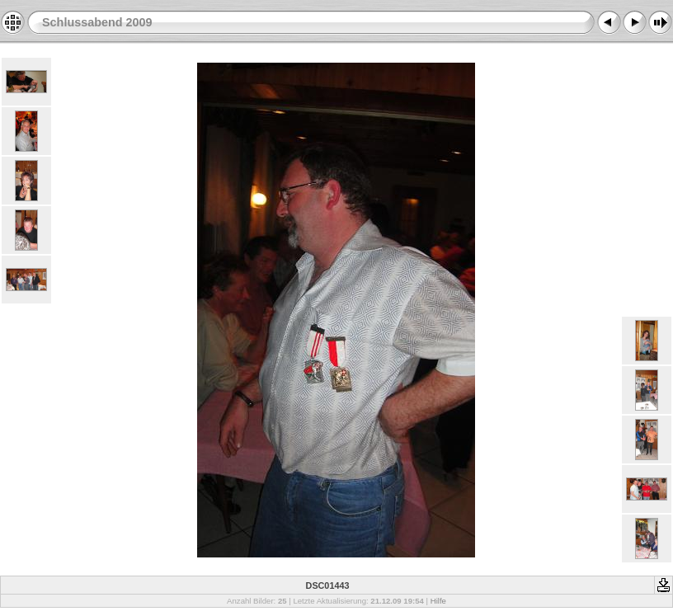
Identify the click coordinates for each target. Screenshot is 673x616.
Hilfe (438, 601)
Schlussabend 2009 (97, 22)
